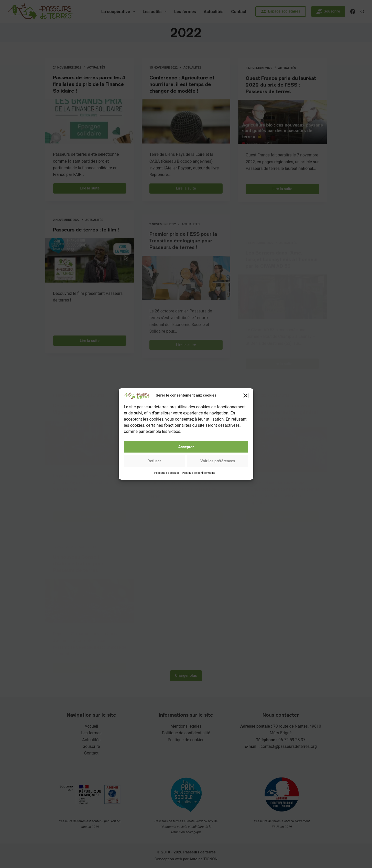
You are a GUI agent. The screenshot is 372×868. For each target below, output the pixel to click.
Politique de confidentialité (199, 481)
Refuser (154, 469)
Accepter (186, 455)
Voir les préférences (218, 469)
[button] (246, 403)
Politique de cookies (167, 481)
